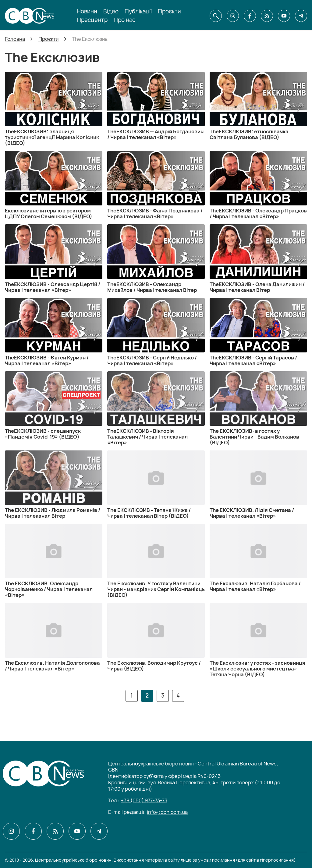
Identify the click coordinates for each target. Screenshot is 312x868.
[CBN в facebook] (250, 16)
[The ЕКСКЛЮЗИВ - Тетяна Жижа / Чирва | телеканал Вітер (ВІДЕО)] (156, 485)
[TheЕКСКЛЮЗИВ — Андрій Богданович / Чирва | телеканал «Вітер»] (156, 106)
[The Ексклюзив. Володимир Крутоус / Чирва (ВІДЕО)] (156, 637)
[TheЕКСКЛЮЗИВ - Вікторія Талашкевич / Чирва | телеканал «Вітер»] (156, 408)
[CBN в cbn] (267, 16)
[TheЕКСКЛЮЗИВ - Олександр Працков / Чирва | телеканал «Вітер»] (258, 185)
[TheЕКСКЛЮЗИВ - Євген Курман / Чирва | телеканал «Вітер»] (54, 332)
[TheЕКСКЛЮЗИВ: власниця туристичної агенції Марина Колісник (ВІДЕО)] (54, 109)
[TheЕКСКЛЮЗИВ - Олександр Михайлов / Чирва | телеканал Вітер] (156, 259)
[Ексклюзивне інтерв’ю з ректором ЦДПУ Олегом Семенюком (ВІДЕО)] (54, 185)
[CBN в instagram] (233, 16)
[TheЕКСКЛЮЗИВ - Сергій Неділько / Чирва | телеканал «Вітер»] (156, 332)
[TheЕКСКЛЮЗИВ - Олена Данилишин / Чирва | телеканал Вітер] (258, 259)
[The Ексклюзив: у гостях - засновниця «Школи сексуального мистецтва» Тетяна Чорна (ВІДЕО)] (258, 640)
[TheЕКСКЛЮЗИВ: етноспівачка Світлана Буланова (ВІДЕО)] (258, 106)
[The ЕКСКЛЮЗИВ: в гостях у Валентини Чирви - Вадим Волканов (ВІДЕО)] (258, 408)
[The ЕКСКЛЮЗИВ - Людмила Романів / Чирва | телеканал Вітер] (54, 485)
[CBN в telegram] (301, 16)
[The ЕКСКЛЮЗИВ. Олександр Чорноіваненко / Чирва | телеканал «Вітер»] (54, 561)
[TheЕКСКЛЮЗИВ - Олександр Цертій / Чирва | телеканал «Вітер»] (54, 259)
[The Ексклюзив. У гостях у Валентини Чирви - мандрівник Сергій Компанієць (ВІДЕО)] (156, 561)
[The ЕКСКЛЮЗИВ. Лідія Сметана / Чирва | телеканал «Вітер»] (258, 485)
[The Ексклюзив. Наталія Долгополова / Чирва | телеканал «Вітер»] (54, 637)
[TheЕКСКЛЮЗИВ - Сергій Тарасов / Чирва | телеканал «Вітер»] (258, 332)
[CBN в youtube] (284, 16)
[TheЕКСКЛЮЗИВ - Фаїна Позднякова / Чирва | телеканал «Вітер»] (156, 185)
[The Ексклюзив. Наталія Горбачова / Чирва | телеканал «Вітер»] (258, 558)
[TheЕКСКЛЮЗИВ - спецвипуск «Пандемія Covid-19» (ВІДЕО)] (54, 406)
